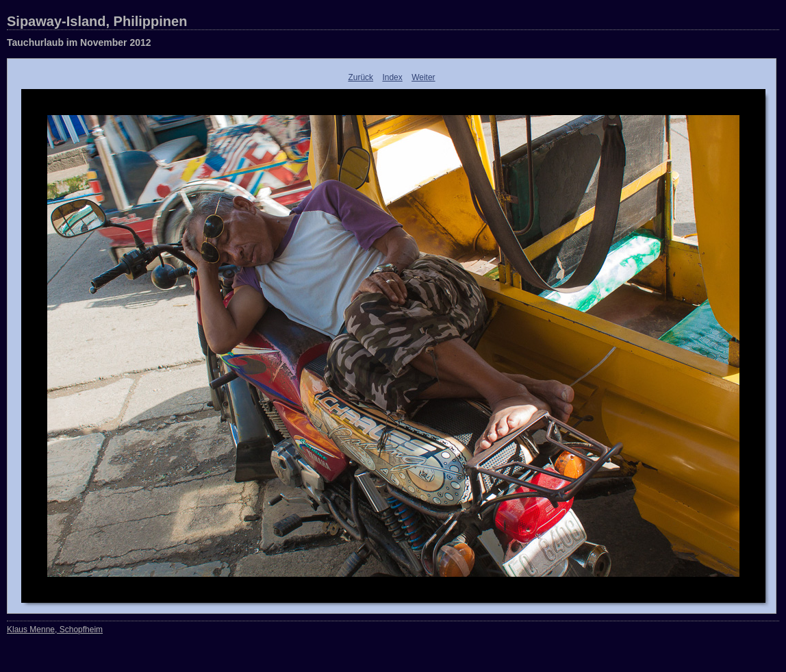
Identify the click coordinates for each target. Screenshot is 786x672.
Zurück (360, 77)
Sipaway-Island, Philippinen (97, 21)
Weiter (423, 77)
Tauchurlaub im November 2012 (79, 42)
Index (392, 77)
